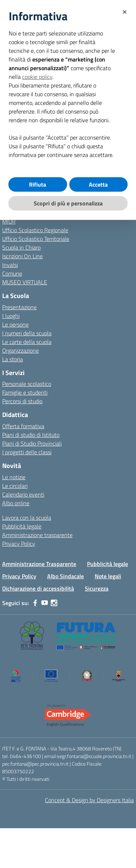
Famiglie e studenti (25, 392)
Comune (12, 273)
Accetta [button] (98, 184)
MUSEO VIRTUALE (25, 282)
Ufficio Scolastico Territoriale (36, 239)
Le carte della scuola (27, 342)
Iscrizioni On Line (22, 256)
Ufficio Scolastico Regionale (35, 230)
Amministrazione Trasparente (39, 564)
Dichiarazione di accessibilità (38, 588)
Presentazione (19, 307)
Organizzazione (20, 350)
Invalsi (10, 265)
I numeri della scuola (27, 333)
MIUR (9, 221)
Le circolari (15, 486)
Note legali (108, 576)
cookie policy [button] (37, 77)
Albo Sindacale (65, 576)
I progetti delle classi (27, 452)
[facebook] (35, 603)
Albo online (16, 503)
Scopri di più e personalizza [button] (68, 203)
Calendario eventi (23, 494)
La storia (13, 359)
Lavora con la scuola (27, 518)
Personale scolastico (27, 384)
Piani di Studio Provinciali (32, 443)
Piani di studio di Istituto (31, 435)
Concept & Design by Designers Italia (89, 800)
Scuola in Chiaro (21, 247)
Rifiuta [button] (38, 184)
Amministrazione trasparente (37, 535)
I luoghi (11, 316)
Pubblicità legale (22, 526)
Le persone (15, 324)
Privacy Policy (19, 544)
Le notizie (14, 477)
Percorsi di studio (22, 401)
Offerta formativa (23, 426)
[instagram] (54, 603)
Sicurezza (97, 588)
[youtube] (45, 603)
